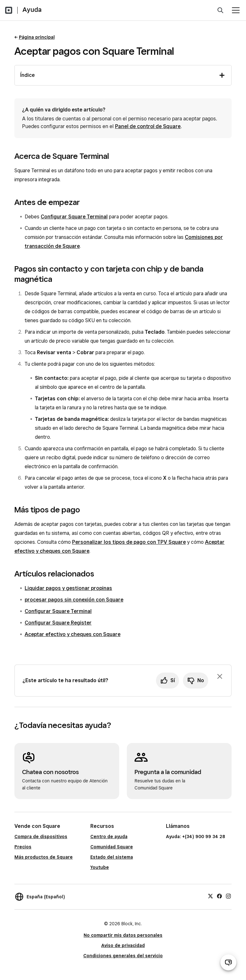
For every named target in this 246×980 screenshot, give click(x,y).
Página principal (37, 37)
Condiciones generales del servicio (123, 956)
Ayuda (32, 10)
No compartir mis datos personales (123, 935)
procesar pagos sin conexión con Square (74, 600)
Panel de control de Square (148, 126)
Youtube (100, 867)
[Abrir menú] (236, 10)
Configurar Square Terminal (74, 217)
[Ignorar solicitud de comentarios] (220, 676)
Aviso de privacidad (123, 945)
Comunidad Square (112, 847)
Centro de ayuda (109, 837)
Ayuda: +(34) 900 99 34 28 (196, 837)
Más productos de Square (44, 857)
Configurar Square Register (58, 623)
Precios (23, 847)
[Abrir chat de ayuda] (228, 962)
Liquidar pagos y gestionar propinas (68, 588)
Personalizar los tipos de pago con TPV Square (129, 542)
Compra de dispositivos (41, 837)
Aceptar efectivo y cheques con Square (73, 634)
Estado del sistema (112, 857)
